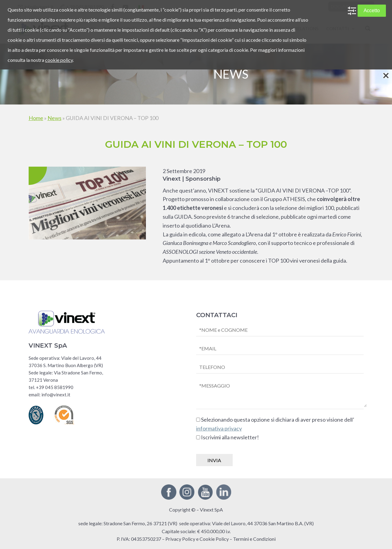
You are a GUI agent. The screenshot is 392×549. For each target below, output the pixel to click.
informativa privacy (219, 428)
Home (36, 118)
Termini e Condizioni (254, 539)
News (55, 118)
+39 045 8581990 (55, 387)
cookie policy (59, 60)
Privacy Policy (180, 539)
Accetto (372, 11)
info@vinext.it (56, 395)
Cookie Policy (214, 539)
